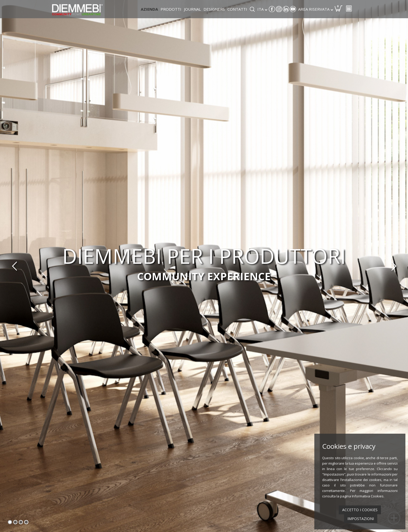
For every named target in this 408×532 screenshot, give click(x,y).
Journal (192, 9)
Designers (214, 9)
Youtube (293, 9)
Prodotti (171, 9)
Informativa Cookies (368, 496)
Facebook (272, 9)
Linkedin (286, 9)
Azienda (149, 9)
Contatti (237, 9)
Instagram (279, 9)
